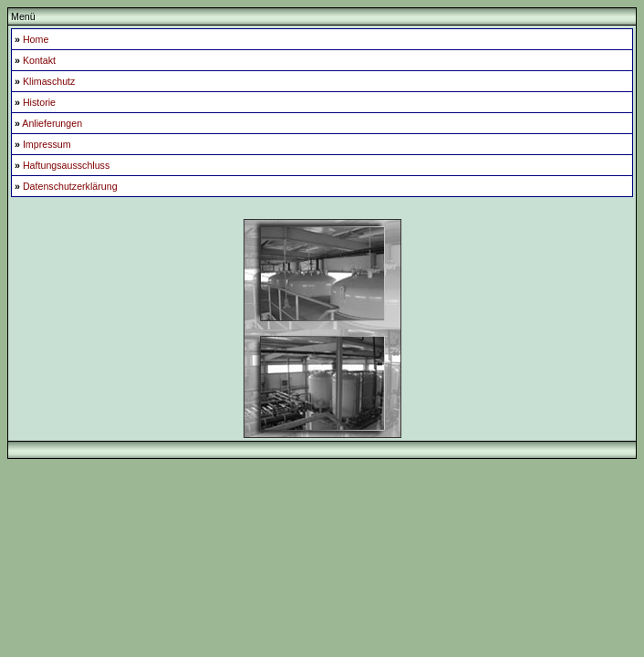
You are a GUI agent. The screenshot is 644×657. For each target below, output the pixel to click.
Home (36, 39)
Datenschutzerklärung (70, 186)
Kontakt (39, 60)
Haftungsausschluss (66, 165)
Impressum (47, 144)
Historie (39, 102)
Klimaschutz (49, 81)
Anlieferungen (52, 123)
